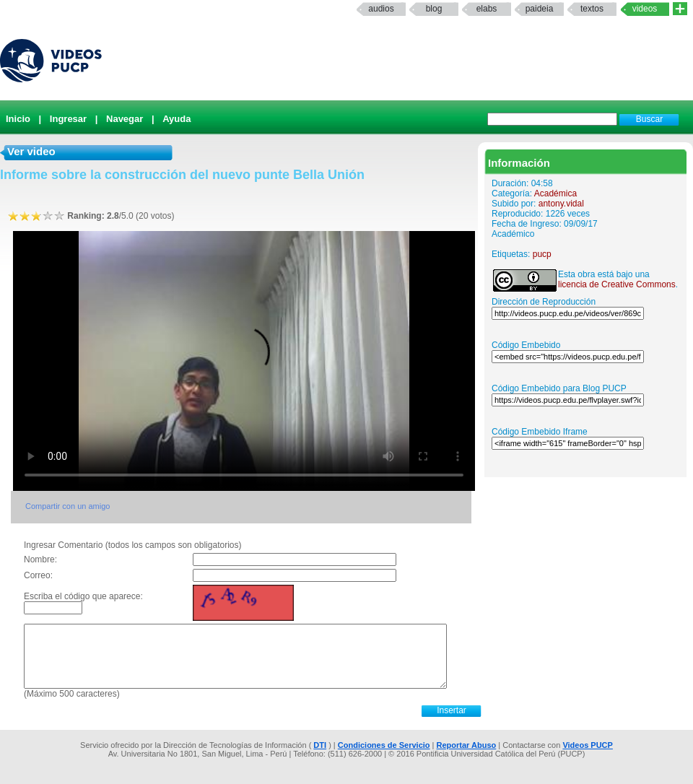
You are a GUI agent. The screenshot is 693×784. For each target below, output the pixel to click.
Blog (434, 9)
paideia (540, 9)
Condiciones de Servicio (384, 745)
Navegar (125, 119)
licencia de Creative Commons (617, 284)
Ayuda (176, 119)
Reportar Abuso (467, 745)
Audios (381, 9)
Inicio (18, 119)
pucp (542, 254)
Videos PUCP (588, 745)
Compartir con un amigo (67, 506)
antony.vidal (561, 204)
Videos (645, 9)
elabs (487, 9)
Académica (555, 193)
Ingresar (68, 119)
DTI (320, 745)
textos (592, 9)
